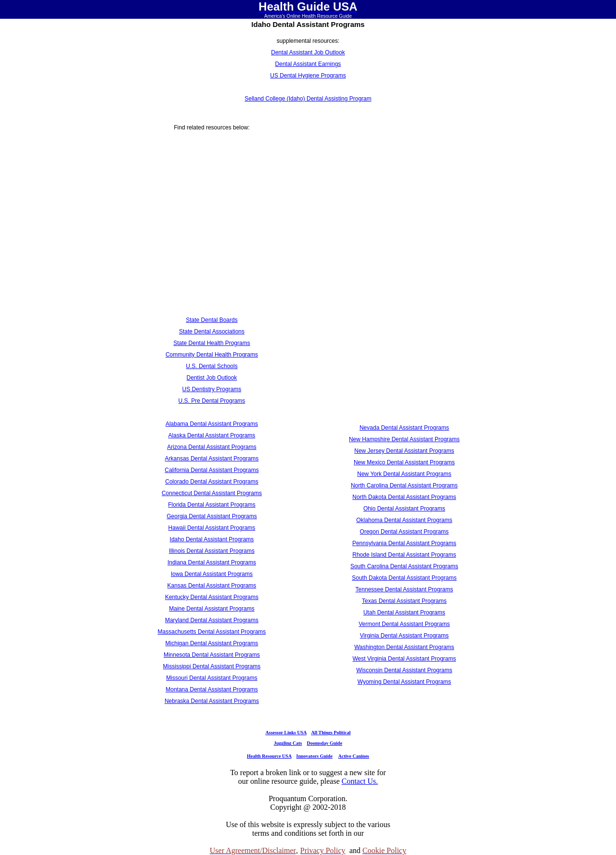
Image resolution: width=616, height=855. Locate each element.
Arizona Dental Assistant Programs (212, 447)
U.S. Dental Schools (212, 366)
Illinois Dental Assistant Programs (212, 551)
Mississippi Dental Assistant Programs (212, 666)
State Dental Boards (212, 320)
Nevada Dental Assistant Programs (404, 428)
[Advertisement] (212, 212)
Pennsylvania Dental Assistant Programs (404, 543)
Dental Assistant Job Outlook (308, 52)
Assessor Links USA (286, 733)
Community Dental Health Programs (212, 355)
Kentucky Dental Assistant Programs (212, 597)
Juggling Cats (288, 743)
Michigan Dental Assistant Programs (212, 643)
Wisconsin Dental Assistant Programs (404, 670)
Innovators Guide (314, 756)
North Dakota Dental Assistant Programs (404, 497)
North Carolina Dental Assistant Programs (404, 485)
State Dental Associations (212, 332)
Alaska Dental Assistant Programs (212, 435)
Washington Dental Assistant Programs (404, 647)
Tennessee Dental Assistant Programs (404, 589)
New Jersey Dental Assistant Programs (404, 451)
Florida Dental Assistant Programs (212, 505)
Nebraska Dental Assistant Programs (212, 701)
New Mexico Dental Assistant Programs (404, 462)
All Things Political (331, 733)
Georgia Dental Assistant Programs (212, 516)
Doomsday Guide (325, 743)
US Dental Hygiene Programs (308, 76)
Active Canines (354, 756)
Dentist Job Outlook (212, 378)
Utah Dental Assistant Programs (404, 613)
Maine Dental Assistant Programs (212, 609)
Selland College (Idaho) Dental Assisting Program (308, 99)
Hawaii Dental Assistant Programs (212, 528)
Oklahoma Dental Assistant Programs (404, 520)
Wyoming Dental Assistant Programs (404, 682)
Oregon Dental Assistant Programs (404, 532)
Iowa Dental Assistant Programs (212, 574)
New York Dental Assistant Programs (404, 474)
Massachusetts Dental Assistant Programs (212, 632)
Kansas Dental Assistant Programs (212, 586)
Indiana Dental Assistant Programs (212, 562)
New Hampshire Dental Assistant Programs (404, 439)
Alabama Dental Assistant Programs (212, 424)
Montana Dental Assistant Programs (212, 689)
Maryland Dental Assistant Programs (212, 620)
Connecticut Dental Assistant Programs (212, 493)
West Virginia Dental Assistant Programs (404, 659)
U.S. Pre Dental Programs (212, 401)
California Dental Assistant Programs (212, 470)
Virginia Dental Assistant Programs (404, 636)
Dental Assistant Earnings (308, 64)
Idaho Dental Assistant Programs (212, 539)
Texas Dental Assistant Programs (404, 601)
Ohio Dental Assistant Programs (404, 509)
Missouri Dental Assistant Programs (212, 678)
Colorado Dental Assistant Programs (212, 482)
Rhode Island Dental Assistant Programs (404, 555)
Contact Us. (360, 781)
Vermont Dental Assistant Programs (404, 624)
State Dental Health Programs (212, 343)
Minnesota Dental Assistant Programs (212, 655)
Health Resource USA (269, 756)
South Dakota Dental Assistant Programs (404, 578)
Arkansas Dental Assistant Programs (212, 459)
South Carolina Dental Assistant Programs (404, 566)
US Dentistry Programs (212, 389)
